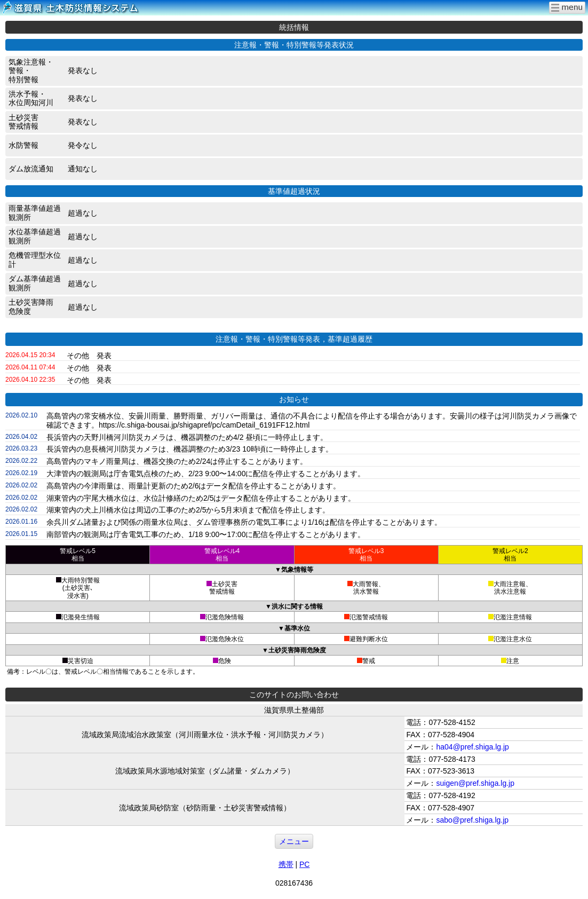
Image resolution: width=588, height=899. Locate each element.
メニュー (294, 841)
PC (304, 864)
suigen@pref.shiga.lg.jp (475, 783)
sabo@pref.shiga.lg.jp (472, 820)
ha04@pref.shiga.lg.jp (472, 747)
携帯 (286, 864)
